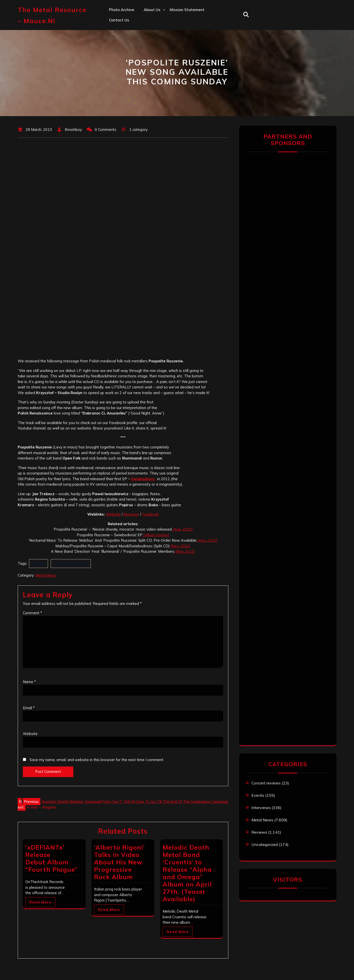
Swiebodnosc (143, 479)
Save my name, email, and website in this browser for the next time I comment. (97, 760)
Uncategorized (265, 844)
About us (152, 10)
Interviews (261, 808)
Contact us (119, 20)
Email (29, 708)
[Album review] (156, 535)
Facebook (150, 514)
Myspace (131, 514)
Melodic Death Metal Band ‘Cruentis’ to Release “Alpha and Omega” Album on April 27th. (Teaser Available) (187, 873)
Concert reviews (266, 783)
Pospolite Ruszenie (71, 563)
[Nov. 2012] (180, 546)
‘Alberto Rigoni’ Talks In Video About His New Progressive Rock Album (119, 862)
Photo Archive (122, 10)
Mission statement (187, 10)
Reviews (259, 832)
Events (258, 795)
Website (113, 514)
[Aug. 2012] (207, 540)
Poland (38, 563)
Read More (40, 902)
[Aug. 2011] (182, 529)
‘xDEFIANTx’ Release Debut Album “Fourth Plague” (51, 858)
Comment (32, 613)
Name (29, 682)
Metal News (46, 575)
